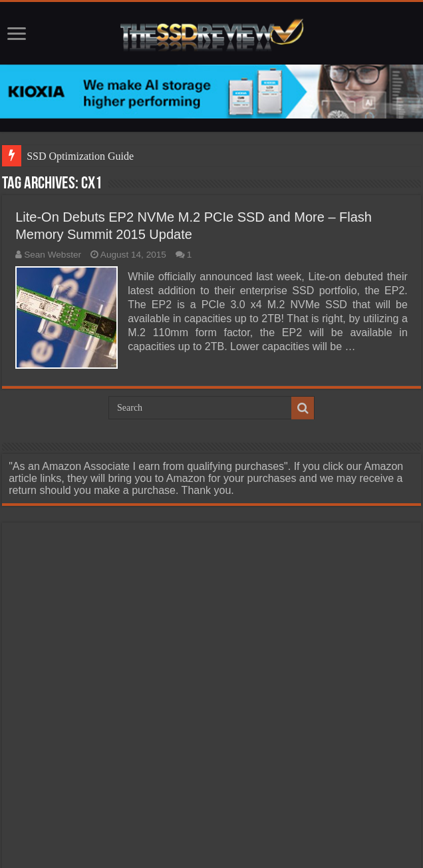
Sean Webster (53, 255)
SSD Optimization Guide (80, 156)
